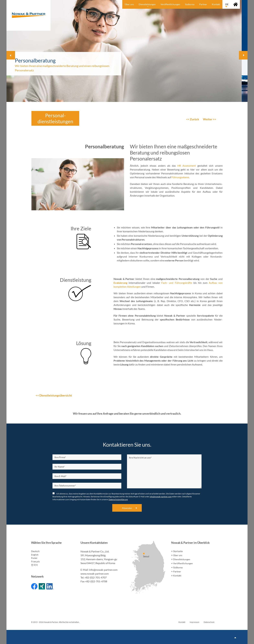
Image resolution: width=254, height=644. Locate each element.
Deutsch (35, 551)
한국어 (35, 565)
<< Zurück (193, 119)
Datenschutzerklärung (118, 499)
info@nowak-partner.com (161, 497)
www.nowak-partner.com (95, 574)
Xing (42, 586)
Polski (34, 558)
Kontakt (177, 575)
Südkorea (178, 567)
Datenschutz (209, 622)
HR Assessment (187, 166)
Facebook (34, 586)
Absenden (127, 508)
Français (35, 561)
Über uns (178, 555)
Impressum (194, 622)
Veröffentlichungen (183, 563)
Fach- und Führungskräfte (177, 283)
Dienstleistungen (182, 559)
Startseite (178, 551)
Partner (177, 571)
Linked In (50, 586)
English (35, 555)
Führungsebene (180, 177)
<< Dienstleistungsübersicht (54, 395)
